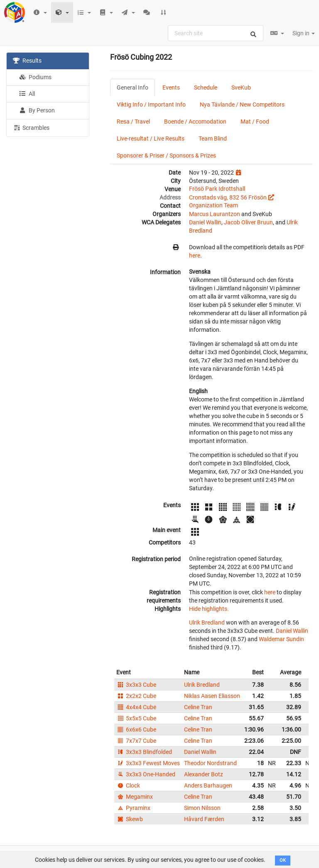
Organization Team (213, 205)
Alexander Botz (204, 774)
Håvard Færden (204, 819)
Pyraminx (133, 808)
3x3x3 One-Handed (146, 774)
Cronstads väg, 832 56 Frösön (228, 197)
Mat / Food (255, 122)
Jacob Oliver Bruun (248, 222)
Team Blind (213, 139)
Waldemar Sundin (281, 639)
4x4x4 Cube (136, 707)
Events (171, 88)
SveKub (241, 88)
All (27, 94)
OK (283, 860)
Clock (128, 785)
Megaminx (135, 797)
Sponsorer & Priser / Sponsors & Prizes (166, 156)
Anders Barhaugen (208, 785)
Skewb (130, 819)
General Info (133, 88)
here (195, 255)
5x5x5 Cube (136, 718)
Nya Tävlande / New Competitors (242, 105)
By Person (37, 110)
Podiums (35, 77)
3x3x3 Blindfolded (144, 752)
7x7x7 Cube (136, 741)
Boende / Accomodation (195, 122)
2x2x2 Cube (136, 696)
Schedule (206, 88)
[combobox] (216, 33)
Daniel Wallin (205, 222)
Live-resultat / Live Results (151, 139)
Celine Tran (198, 707)
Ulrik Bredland (207, 622)
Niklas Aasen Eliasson (212, 696)
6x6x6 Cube (136, 729)
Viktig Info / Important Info (151, 105)
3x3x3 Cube (136, 685)
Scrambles (31, 127)
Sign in (304, 33)
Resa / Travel (133, 122)
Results (27, 61)
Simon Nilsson (202, 808)
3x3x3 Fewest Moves (148, 763)
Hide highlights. (209, 609)
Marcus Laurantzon (215, 214)
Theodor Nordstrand (210, 763)
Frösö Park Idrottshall (217, 189)
